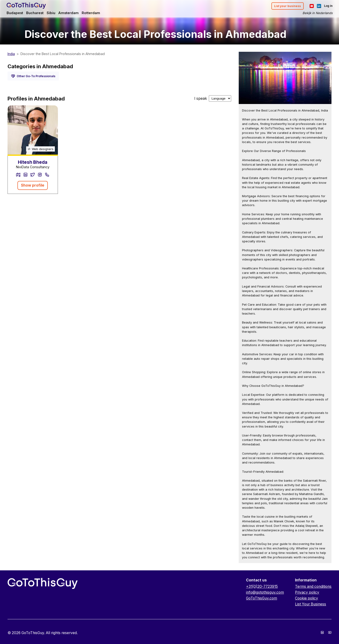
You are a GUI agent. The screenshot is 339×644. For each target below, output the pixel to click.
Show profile (33, 185)
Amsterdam (71, 13)
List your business (286, 6)
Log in (327, 6)
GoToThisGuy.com (262, 598)
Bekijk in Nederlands (316, 13)
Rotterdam (94, 13)
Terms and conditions (313, 586)
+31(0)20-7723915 (262, 586)
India (11, 54)
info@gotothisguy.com (265, 592)
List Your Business (311, 604)
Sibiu (53, 13)
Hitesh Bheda (33, 162)
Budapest (16, 13)
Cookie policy (307, 598)
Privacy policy (307, 592)
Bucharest (36, 13)
